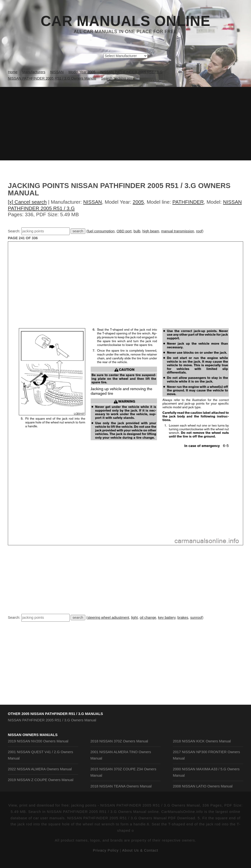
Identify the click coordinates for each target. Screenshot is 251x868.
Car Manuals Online (126, 21)
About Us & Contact (140, 850)
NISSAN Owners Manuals (33, 735)
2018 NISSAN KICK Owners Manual (202, 741)
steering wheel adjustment (108, 618)
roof (199, 231)
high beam (151, 231)
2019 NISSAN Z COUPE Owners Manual (41, 780)
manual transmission (177, 231)
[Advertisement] (125, 124)
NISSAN (93, 202)
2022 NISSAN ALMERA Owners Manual (40, 769)
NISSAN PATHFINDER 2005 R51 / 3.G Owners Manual (52, 720)
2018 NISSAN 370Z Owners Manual (119, 741)
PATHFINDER (188, 202)
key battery (167, 618)
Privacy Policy (106, 850)
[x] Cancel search (27, 202)
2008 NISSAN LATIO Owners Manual (203, 786)
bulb (137, 231)
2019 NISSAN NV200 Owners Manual (38, 741)
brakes (183, 618)
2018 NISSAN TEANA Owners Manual (121, 786)
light (134, 618)
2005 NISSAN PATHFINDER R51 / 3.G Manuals (62, 714)
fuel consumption (101, 231)
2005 (138, 202)
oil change (148, 618)
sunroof (196, 618)
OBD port (124, 231)
